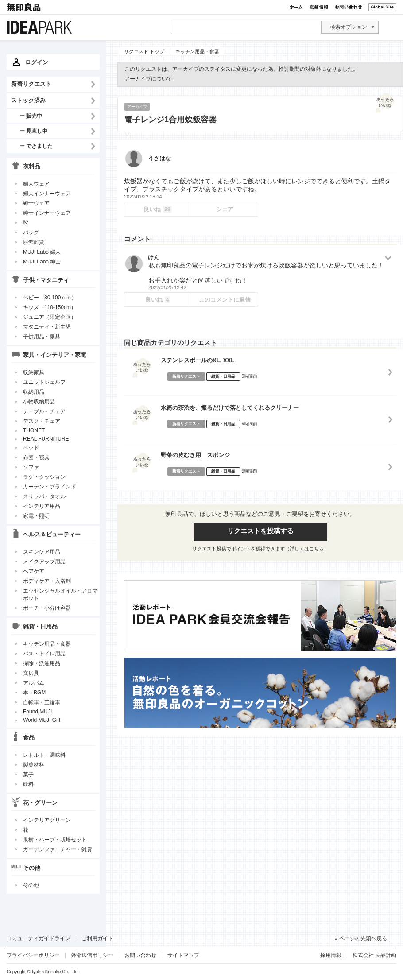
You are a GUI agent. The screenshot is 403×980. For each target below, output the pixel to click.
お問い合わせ (348, 7)
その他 (31, 885)
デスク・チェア (42, 421)
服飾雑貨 (34, 242)
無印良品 (24, 7)
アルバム (34, 683)
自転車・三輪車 (42, 702)
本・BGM (34, 693)
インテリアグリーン (47, 820)
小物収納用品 (39, 402)
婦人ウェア (36, 184)
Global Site (382, 7)
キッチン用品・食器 (47, 644)
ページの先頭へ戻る (363, 938)
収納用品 (34, 392)
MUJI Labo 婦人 (42, 252)
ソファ (31, 467)
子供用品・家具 (42, 337)
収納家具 (34, 372)
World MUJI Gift (42, 720)
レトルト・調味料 (44, 755)
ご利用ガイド (97, 938)
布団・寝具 (36, 457)
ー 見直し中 (33, 131)
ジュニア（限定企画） (50, 317)
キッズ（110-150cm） (50, 307)
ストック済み (28, 100)
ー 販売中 (31, 116)
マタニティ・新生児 (47, 327)
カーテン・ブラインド (50, 487)
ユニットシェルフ (44, 382)
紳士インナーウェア (47, 213)
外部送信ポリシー (92, 955)
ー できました (36, 146)
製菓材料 (34, 765)
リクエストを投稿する (260, 531)
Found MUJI (37, 712)
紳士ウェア (36, 203)
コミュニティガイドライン (39, 938)
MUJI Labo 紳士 (42, 262)
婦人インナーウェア (47, 194)
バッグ (31, 232)
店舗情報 (319, 7)
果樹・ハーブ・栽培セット (55, 840)
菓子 (28, 775)
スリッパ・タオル (44, 496)
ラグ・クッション (44, 477)
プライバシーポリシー (33, 955)
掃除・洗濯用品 (42, 663)
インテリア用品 (42, 506)
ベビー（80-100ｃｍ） (50, 298)
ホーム (296, 7)
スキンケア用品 (42, 552)
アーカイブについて (148, 79)
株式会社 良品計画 (374, 955)
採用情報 (331, 955)
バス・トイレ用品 (44, 654)
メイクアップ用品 (44, 562)
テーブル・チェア (44, 411)
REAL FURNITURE (46, 439)
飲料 (28, 784)
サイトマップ (183, 955)
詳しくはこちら (307, 549)
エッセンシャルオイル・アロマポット (60, 595)
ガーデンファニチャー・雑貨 (58, 849)
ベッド (31, 448)
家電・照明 (36, 516)
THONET (34, 430)
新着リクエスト (31, 84)
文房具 (31, 673)
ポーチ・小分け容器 (47, 608)
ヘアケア (34, 571)
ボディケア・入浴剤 (47, 581)
